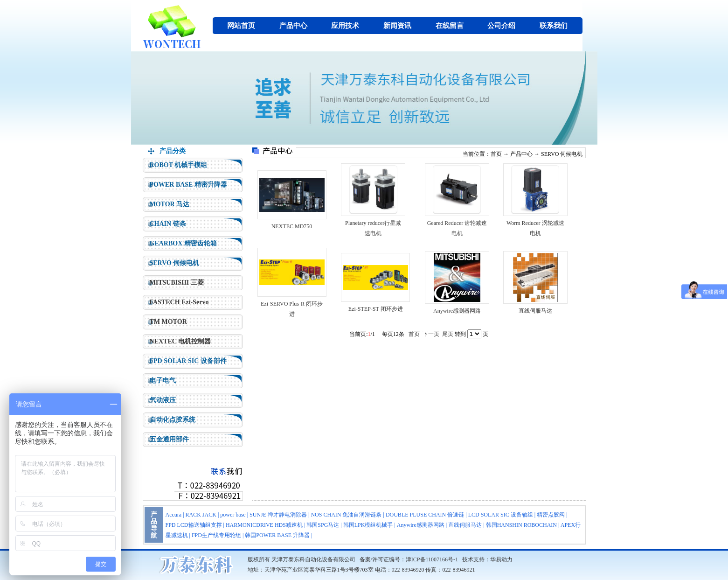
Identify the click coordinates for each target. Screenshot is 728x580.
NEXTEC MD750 (292, 226)
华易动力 (501, 559)
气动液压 (163, 400)
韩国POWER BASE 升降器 (277, 535)
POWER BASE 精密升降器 (188, 185)
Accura (174, 515)
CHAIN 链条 (168, 224)
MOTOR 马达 (170, 204)
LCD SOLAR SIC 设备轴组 (501, 515)
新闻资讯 (397, 26)
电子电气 (163, 381)
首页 (496, 154)
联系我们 (554, 26)
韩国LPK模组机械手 (368, 525)
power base (233, 515)
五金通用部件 (169, 439)
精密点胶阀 (551, 515)
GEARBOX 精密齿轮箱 (183, 243)
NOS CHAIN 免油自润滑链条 (346, 515)
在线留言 (450, 26)
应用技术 (345, 26)
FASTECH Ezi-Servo (179, 302)
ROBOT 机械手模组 (179, 165)
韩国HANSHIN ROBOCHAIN (521, 525)
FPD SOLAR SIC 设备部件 (188, 361)
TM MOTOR (168, 322)
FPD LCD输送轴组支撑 (194, 525)
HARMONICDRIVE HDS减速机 (264, 525)
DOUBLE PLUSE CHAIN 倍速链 (425, 515)
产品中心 (293, 26)
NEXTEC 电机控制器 (180, 341)
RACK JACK (201, 515)
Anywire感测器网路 (457, 311)
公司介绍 (501, 26)
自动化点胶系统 (173, 420)
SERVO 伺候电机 (175, 263)
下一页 (431, 334)
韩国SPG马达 (323, 525)
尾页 (448, 334)
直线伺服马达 (535, 311)
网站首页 (241, 26)
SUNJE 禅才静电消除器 (278, 515)
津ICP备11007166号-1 (432, 559)
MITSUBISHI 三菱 (177, 283)
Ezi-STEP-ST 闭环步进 (376, 309)
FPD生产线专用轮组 (216, 535)
